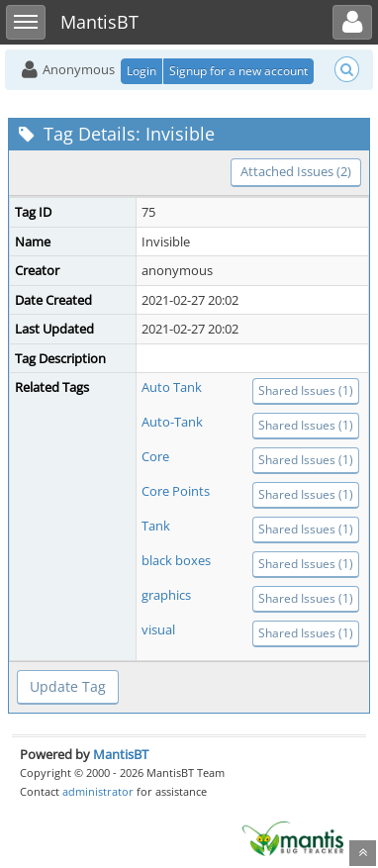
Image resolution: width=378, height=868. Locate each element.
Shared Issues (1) (306, 390)
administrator (98, 791)
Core (155, 456)
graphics (166, 595)
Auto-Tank (172, 422)
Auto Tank (172, 387)
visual (158, 629)
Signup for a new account (238, 71)
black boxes (176, 560)
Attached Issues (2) (296, 171)
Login (142, 71)
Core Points (176, 491)
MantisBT (121, 754)
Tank (156, 526)
